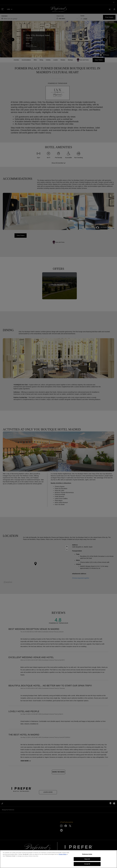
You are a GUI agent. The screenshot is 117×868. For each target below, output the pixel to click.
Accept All (87, 864)
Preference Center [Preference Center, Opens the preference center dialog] (87, 854)
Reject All (87, 859)
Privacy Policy (63, 854)
